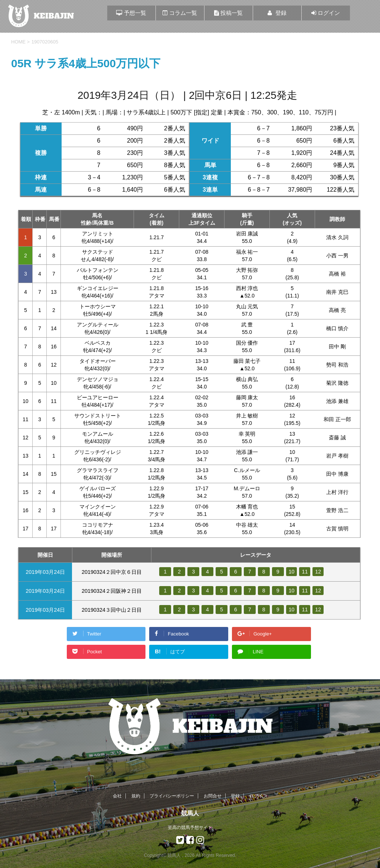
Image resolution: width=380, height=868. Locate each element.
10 (292, 572)
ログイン (258, 796)
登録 (235, 796)
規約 (136, 796)
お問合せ (213, 796)
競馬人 (190, 813)
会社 (117, 796)
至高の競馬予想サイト (190, 828)
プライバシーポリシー (172, 796)
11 (305, 572)
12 (318, 572)
